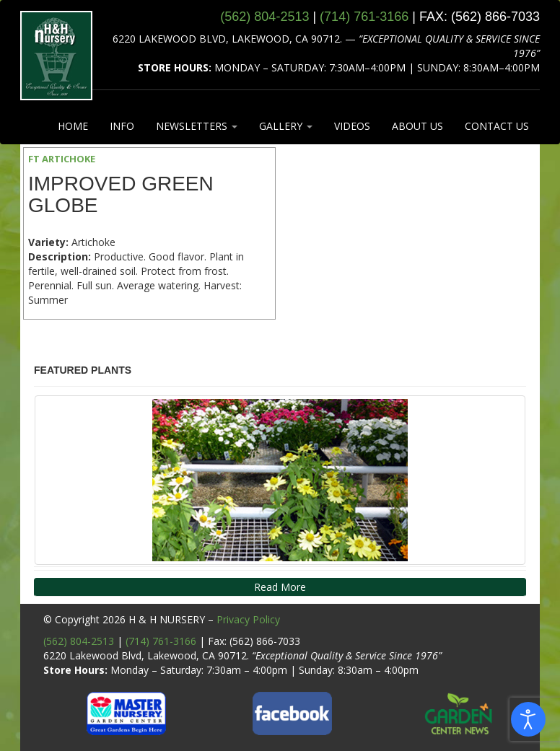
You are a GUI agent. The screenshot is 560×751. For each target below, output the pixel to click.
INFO (122, 126)
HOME (73, 126)
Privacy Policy (248, 619)
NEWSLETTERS (197, 126)
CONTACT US (497, 126)
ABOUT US (417, 126)
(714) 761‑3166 (364, 17)
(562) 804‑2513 (264, 17)
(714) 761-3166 (161, 641)
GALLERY (286, 126)
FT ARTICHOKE (62, 159)
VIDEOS (352, 126)
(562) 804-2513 (79, 641)
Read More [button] (280, 587)
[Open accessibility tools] (528, 719)
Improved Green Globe (121, 195)
